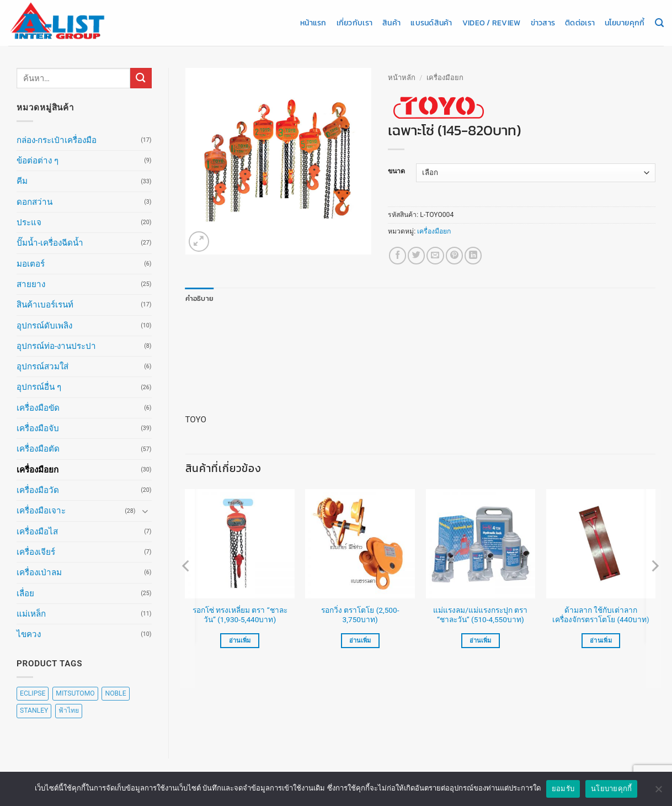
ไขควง (29, 634)
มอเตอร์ (31, 264)
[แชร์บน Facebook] (398, 255)
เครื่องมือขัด (38, 408)
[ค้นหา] (659, 23)
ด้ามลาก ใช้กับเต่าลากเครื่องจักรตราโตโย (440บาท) (601, 614)
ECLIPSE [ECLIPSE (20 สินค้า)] (33, 693)
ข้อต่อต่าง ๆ (38, 161)
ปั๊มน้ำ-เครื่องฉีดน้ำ (50, 243)
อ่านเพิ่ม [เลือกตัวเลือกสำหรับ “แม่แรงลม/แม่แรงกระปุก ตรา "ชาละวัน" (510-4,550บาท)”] (481, 640)
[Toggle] (145, 511)
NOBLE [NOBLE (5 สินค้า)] (115, 693)
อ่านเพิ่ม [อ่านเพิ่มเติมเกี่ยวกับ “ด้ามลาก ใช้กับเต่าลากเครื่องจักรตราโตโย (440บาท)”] (601, 640)
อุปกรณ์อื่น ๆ (39, 387)
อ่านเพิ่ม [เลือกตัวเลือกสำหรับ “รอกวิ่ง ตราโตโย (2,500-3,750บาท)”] (360, 640)
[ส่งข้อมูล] (141, 78)
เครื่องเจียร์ (36, 552)
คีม (22, 181)
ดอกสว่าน (34, 202)
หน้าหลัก (402, 78)
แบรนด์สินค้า (431, 23)
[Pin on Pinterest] (454, 255)
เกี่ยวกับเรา (354, 23)
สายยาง (31, 284)
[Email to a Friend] (435, 255)
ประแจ (29, 222)
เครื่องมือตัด (38, 449)
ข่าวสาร (543, 23)
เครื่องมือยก (38, 470)
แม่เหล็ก (31, 614)
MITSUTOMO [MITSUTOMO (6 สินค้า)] (75, 693)
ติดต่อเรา (580, 23)
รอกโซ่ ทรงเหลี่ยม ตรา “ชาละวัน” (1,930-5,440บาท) (240, 614)
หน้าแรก (313, 23)
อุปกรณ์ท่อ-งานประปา (56, 346)
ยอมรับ (563, 789)
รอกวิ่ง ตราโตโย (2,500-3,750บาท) (360, 614)
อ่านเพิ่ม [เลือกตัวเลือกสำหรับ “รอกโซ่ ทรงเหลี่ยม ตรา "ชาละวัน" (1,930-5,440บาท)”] (240, 640)
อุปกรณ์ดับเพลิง (44, 326)
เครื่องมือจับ (38, 428)
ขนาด (396, 171)
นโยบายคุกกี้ (625, 23)
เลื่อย (25, 593)
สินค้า (391, 23)
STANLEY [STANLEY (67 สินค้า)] (34, 710)
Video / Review (492, 23)
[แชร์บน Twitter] (416, 255)
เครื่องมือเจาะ (41, 511)
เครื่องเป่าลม (39, 572)
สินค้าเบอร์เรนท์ (45, 305)
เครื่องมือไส (37, 532)
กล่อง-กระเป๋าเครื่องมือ (57, 140)
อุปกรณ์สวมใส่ (42, 367)
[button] (199, 242)
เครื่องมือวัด (38, 490)
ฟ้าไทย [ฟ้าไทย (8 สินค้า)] (69, 710)
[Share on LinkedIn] (473, 255)
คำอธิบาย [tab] (198, 298)
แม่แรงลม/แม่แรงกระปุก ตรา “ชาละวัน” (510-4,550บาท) (480, 614)
